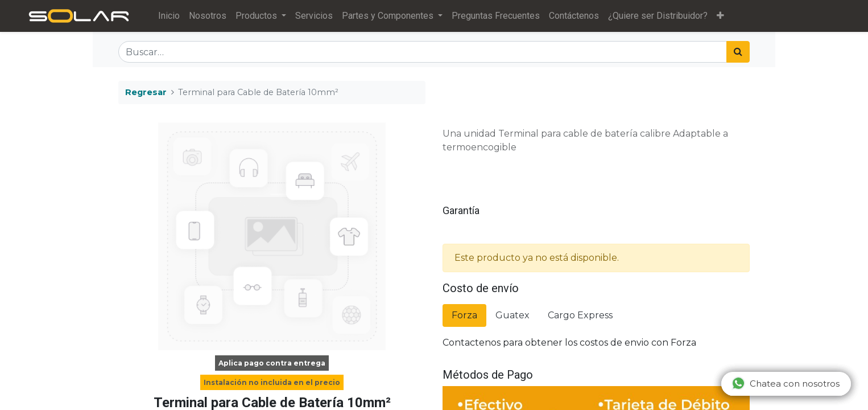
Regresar (146, 92)
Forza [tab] (464, 315)
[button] (720, 16)
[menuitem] (169, 16)
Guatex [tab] (512, 315)
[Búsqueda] (738, 52)
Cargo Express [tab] (580, 315)
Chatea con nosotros (786, 383)
